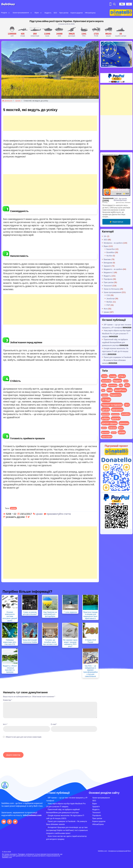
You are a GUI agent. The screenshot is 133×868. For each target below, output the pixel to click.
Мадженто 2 (109, 272)
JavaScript (111, 298)
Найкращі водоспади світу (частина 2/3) (10, 642)
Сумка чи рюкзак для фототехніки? (30, 613)
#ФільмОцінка (90, 13)
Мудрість (48, 13)
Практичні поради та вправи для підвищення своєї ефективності (90, 615)
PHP (108, 305)
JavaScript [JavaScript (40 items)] (106, 381)
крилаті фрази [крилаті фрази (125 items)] (109, 423)
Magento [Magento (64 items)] (117, 381)
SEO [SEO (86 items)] (127, 385)
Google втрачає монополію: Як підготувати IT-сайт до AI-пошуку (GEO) (115, 351)
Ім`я (5, 724)
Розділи (4, 13)
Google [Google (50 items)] (113, 376)
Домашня (7, 101)
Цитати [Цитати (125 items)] (105, 410)
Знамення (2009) (108, 199)
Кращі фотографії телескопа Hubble (30, 641)
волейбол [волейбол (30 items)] (126, 414)
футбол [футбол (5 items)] (114, 433)
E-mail (54, 724)
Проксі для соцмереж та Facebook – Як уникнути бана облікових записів (117, 360)
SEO (55, 13)
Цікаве (18, 101)
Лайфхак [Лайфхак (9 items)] (105, 395)
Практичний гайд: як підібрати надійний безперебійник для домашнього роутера (115, 342)
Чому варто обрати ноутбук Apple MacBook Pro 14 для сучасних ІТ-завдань (116, 333)
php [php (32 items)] (121, 385)
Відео (37, 13)
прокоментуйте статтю (59, 514)
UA (129, 4)
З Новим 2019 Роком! (90, 641)
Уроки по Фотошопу (112, 289)
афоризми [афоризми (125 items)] (117, 410)
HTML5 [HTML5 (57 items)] (122, 376)
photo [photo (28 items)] (104, 385)
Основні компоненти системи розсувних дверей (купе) (10, 616)
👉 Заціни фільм (116, 222)
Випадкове (108, 263)
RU (122, 4)
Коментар (8, 700)
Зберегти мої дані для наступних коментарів (23, 737)
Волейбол (110, 252)
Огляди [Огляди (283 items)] (106, 400)
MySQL (109, 302)
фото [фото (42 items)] (121, 428)
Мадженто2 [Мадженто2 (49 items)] (116, 395)
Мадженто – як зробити (113, 269)
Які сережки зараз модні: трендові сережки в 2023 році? (70, 643)
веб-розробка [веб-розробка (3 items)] (115, 414)
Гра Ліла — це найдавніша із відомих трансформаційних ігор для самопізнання (90, 671)
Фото (106, 309)
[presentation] (20, 746)
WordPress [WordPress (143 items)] (120, 390)
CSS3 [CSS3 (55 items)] (104, 376)
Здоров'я (107, 266)
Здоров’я (96, 806)
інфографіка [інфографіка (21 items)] (107, 437)
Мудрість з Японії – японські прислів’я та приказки (10, 669)
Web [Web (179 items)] (110, 390)
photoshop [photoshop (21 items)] (113, 385)
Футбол (109, 256)
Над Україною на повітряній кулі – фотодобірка (50, 614)
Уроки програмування (21, 13)
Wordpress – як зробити (113, 243)
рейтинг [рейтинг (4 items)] (104, 428)
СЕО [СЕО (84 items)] (127, 405)
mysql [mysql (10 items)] (126, 381)
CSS (108, 295)
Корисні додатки (77, 13)
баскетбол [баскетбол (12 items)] (105, 414)
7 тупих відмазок (70, 612)
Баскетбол (111, 249)
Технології (108, 286)
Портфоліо (108, 279)
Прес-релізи (64, 13)
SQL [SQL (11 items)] (103, 390)
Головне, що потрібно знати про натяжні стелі (50, 642)
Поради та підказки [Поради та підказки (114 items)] (112, 405)
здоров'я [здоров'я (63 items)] (116, 418)
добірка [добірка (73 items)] (105, 418)
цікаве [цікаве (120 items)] (122, 432)
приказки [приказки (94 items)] (124, 423)
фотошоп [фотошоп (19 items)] (105, 432)
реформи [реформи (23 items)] (112, 428)
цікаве (13, 508)
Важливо (107, 259)
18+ (105, 236)
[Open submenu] (9, 13)
